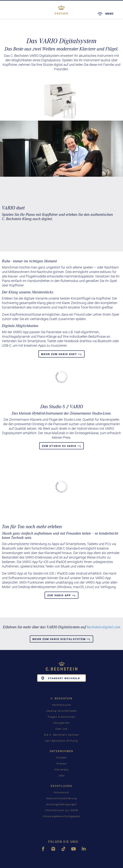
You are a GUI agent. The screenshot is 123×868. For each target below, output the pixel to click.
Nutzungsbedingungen (61, 804)
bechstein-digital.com (104, 627)
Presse (61, 764)
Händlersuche (61, 705)
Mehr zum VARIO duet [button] (61, 354)
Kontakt (62, 758)
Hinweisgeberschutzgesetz (62, 816)
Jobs (61, 776)
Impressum (61, 792)
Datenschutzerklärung (62, 798)
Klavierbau (62, 770)
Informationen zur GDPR (62, 810)
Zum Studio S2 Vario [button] (61, 446)
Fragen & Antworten (61, 717)
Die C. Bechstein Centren (62, 735)
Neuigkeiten (61, 723)
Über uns (62, 729)
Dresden (61, 13)
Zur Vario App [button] (61, 595)
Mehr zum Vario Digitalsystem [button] (61, 639)
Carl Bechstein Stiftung (61, 741)
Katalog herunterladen (62, 711)
